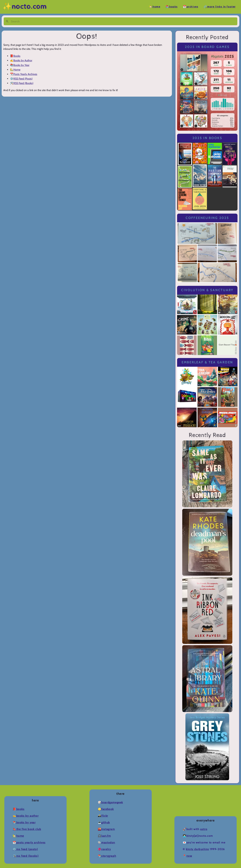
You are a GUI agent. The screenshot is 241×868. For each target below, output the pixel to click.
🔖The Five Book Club (27, 829)
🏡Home (155, 7)
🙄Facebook (106, 809)
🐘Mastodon (106, 843)
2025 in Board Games (207, 47)
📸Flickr (103, 816)
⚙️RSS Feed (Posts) (25, 849)
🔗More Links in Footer (220, 7)
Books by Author (23, 60)
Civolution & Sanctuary (207, 290)
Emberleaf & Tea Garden (207, 362)
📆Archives (191, 7)
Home (17, 70)
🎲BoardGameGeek (110, 802)
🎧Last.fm (104, 836)
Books (17, 56)
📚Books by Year (24, 822)
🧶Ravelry (104, 849)
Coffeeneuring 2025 (207, 218)
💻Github (104, 822)
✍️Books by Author (26, 816)
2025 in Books (207, 138)
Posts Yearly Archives (25, 74)
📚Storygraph (107, 856)
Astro (204, 829)
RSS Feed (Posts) (23, 79)
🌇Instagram (106, 829)
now (189, 856)
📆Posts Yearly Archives (29, 843)
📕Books (19, 809)
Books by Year (21, 65)
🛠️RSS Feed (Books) (26, 856)
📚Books (172, 7)
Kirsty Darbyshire (197, 849)
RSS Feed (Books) (23, 83)
